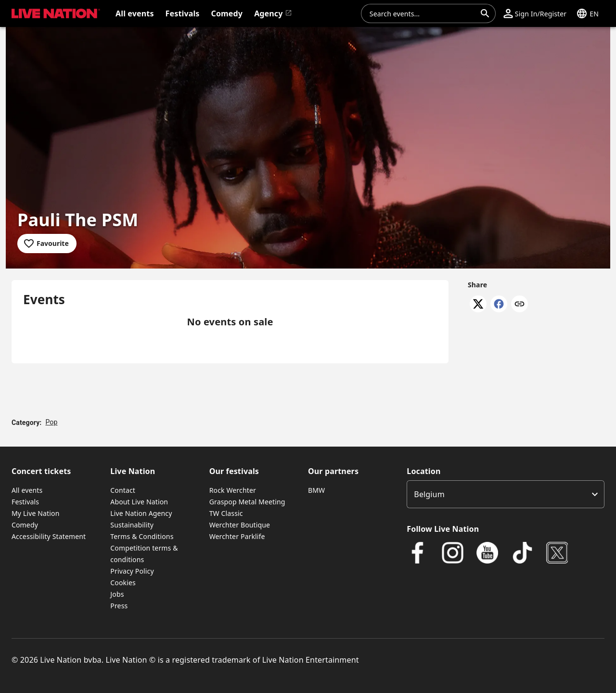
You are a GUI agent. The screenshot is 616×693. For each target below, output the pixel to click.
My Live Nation (35, 513)
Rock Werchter (233, 490)
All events (27, 490)
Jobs (117, 594)
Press (119, 606)
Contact (123, 490)
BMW (316, 490)
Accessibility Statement (49, 536)
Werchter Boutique (240, 525)
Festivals (25, 502)
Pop (51, 422)
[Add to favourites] (47, 244)
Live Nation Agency (141, 513)
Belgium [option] (429, 494)
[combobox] (423, 13)
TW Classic (226, 513)
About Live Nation (139, 502)
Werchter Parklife (237, 536)
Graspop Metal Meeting (247, 502)
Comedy (25, 525)
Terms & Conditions (142, 536)
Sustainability (132, 525)
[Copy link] (520, 305)
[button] (535, 13)
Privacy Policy (132, 571)
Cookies (123, 583)
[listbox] (506, 494)
